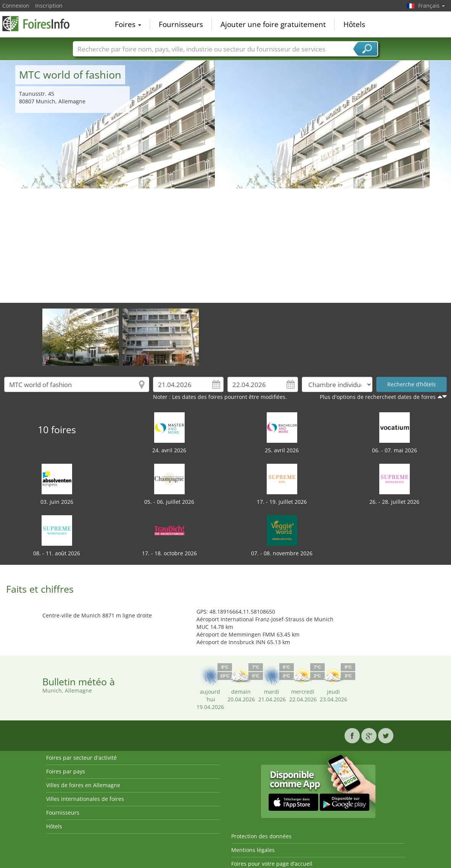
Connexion (16, 6)
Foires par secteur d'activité (81, 758)
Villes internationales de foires (85, 799)
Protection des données (261, 836)
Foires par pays (66, 771)
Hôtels (354, 24)
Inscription (49, 6)
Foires (128, 24)
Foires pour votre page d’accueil (272, 864)
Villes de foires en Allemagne (83, 785)
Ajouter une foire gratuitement (273, 24)
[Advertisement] (226, 246)
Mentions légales (253, 850)
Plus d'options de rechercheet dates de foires (378, 397)
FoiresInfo (40, 24)
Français (432, 6)
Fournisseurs (181, 24)
